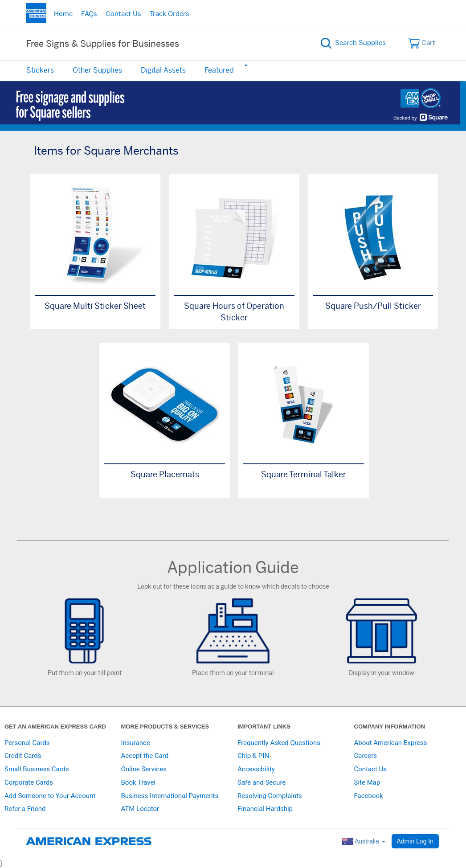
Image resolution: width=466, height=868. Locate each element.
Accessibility (256, 769)
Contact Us (123, 14)
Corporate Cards (29, 782)
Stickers (40, 70)
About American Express (391, 743)
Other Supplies (97, 70)
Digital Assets (163, 70)
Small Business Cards (37, 769)
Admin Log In (415, 841)
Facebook (369, 796)
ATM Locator (140, 809)
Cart (422, 43)
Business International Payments (170, 796)
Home (63, 14)
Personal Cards (27, 743)
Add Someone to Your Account (50, 796)
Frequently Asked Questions (279, 743)
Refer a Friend (25, 809)
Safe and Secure (262, 782)
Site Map (367, 782)
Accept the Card (145, 756)
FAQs (89, 14)
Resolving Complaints (270, 796)
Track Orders (170, 14)
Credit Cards (23, 756)
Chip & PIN (253, 756)
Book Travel (139, 782)
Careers (366, 756)
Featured (219, 70)
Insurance (136, 743)
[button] (245, 65)
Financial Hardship (265, 809)
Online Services (144, 769)
